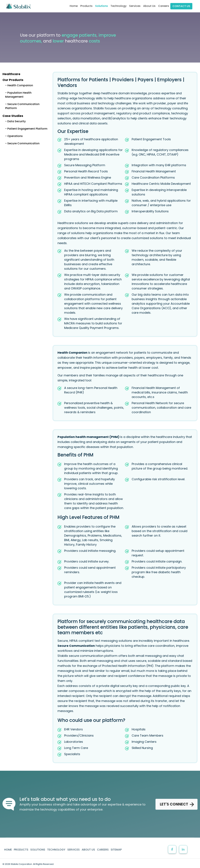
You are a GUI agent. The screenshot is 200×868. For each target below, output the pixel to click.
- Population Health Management (18, 95)
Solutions (101, 6)
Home (74, 6)
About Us (149, 6)
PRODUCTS (21, 846)
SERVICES (73, 846)
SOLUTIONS (38, 846)
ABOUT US (88, 846)
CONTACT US (181, 6)
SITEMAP (116, 846)
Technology (118, 6)
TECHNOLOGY (56, 846)
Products (86, 6)
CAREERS (103, 846)
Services (135, 6)
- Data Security (15, 121)
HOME (8, 846)
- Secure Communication (22, 143)
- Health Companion (19, 85)
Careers (164, 6)
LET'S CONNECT (176, 803)
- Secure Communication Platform (22, 106)
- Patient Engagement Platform (26, 129)
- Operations (14, 136)
